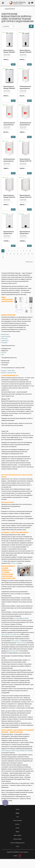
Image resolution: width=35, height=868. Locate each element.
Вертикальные (5, 334)
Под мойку (4, 343)
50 (11, 744)
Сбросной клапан (22, 643)
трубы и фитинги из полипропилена (11, 635)
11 (3, 254)
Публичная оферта (17, 839)
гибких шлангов (15, 641)
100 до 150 (15, 563)
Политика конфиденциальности (17, 843)
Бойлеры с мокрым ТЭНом (9, 373)
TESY (26, 751)
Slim (3, 355)
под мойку (16, 618)
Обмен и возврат (17, 835)
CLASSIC (13, 751)
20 (3, 257)
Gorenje (18, 751)
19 (32, 254)
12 (7, 254)
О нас (17, 817)
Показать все (29, 262)
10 (30, 251)
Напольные (4, 338)
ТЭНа (32, 702)
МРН (18, 651)
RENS (31, 751)
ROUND (22, 751)
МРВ (20, 651)
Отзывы (17, 828)
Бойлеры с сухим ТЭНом (8, 371)
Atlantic (8, 751)
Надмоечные (5, 341)
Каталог (18, 813)
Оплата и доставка (18, 821)
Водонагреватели (10, 9)
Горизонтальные (6, 336)
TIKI (28, 751)
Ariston (3, 751)
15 (18, 254)
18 (28, 254)
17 (25, 254)
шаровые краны (11, 651)
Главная (17, 809)
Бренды (17, 832)
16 (21, 254)
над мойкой (25, 618)
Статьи (17, 847)
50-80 (32, 551)
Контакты (17, 824)
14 (14, 254)
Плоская (4, 353)
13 (10, 254)
